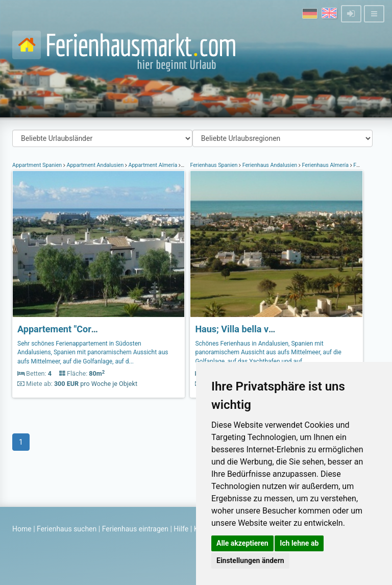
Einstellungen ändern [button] (250, 560)
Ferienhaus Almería (325, 165)
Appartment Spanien (38, 165)
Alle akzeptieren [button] (242, 543)
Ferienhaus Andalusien (270, 165)
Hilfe (181, 529)
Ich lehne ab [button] (299, 543)
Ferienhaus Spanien (214, 165)
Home (22, 529)
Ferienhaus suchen (67, 529)
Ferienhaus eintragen (135, 529)
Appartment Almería (153, 165)
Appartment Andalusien (95, 165)
